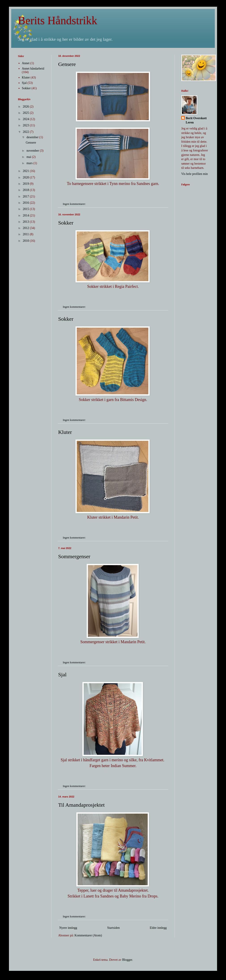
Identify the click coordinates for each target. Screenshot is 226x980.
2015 (26, 209)
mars (30, 163)
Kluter (65, 432)
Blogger (127, 960)
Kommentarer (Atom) (88, 935)
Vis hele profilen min (195, 174)
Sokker (66, 223)
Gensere (67, 64)
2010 (26, 241)
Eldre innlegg (158, 928)
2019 (26, 184)
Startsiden (113, 928)
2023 (26, 125)
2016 (26, 203)
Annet (26, 63)
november (33, 151)
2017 (26, 196)
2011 (26, 234)
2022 (26, 132)
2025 (26, 113)
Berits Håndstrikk (58, 20)
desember (33, 137)
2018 (26, 190)
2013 (26, 222)
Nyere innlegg (68, 928)
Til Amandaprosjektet (81, 805)
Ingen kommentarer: (75, 204)
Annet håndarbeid (33, 69)
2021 (26, 171)
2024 (26, 119)
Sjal (62, 675)
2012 (26, 228)
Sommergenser (74, 556)
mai (29, 157)
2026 (26, 107)
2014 (26, 215)
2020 (26, 177)
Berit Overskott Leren (196, 120)
